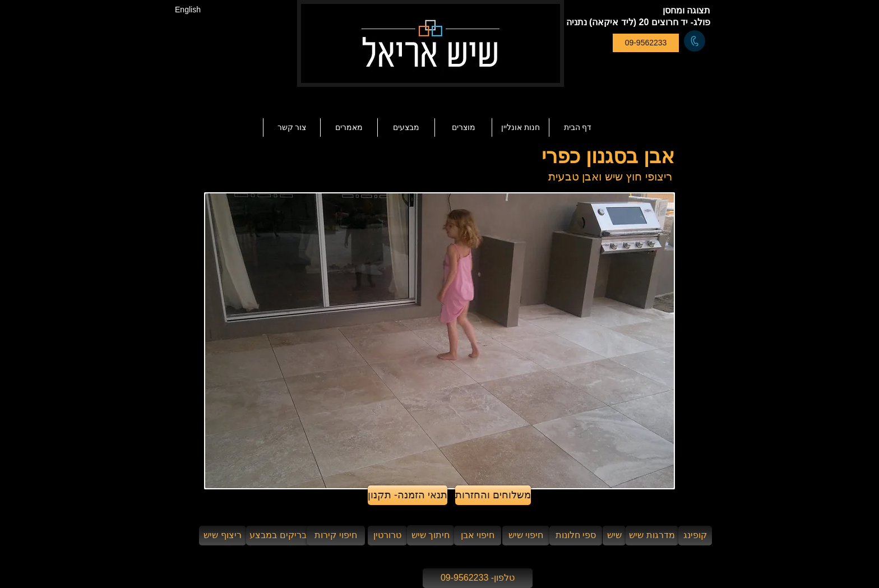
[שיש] (614, 536)
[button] (349, 128)
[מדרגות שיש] (652, 536)
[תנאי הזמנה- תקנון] (408, 495)
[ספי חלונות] (576, 536)
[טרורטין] (387, 536)
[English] (188, 10)
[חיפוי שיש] (526, 536)
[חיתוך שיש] (431, 535)
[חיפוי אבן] (478, 536)
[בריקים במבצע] (278, 536)
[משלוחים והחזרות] (493, 495)
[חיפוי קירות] (336, 536)
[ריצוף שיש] (223, 536)
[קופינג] (695, 536)
